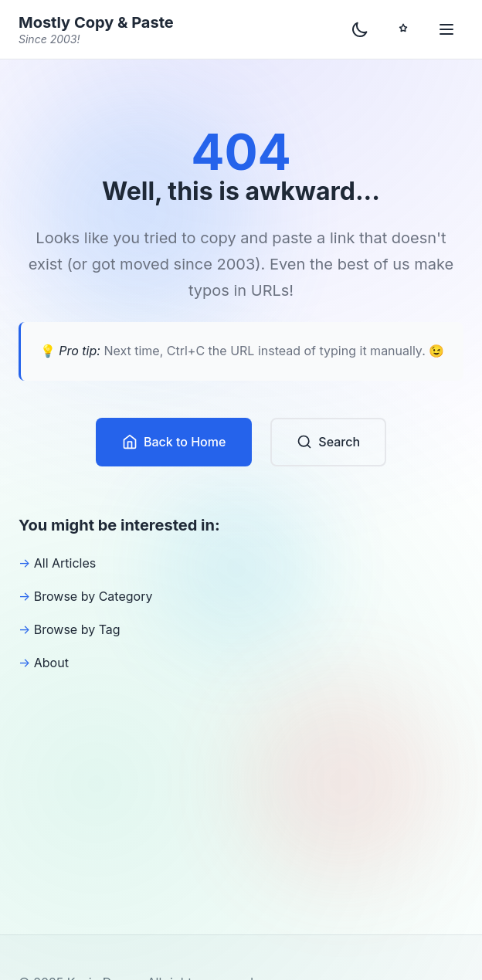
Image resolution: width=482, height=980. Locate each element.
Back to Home (174, 442)
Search (328, 442)
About (51, 663)
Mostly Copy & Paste (96, 30)
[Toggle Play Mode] (403, 29)
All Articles (65, 563)
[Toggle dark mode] (360, 29)
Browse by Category (93, 596)
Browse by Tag (77, 629)
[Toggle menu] (446, 29)
